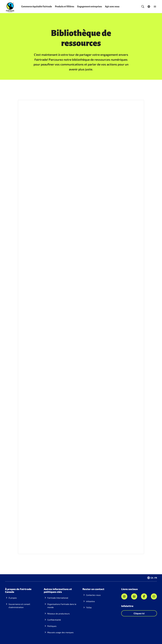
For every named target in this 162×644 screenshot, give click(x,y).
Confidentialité (54, 620)
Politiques (52, 626)
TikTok (89, 607)
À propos (13, 598)
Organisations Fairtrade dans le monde (62, 606)
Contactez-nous (93, 595)
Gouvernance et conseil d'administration (19, 606)
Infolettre (90, 601)
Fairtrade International (58, 598)
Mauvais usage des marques (60, 632)
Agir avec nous (112, 7)
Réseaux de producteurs (58, 614)
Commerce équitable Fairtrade (37, 7)
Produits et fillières (65, 7)
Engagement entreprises (90, 7)
